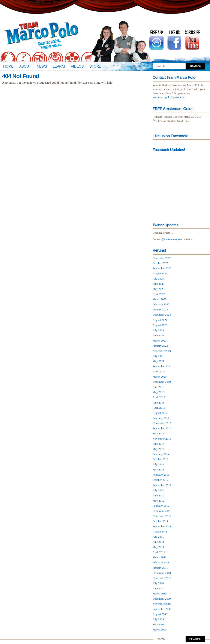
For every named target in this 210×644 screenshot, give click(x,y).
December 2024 (162, 315)
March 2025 (160, 299)
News (42, 66)
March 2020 (160, 377)
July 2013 (158, 464)
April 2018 (159, 408)
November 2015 (162, 439)
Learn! (59, 66)
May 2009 (158, 624)
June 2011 (158, 542)
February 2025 (161, 304)
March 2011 (160, 557)
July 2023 (158, 330)
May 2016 (158, 433)
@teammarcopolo (172, 239)
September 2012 (162, 485)
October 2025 (160, 263)
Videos (77, 66)
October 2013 (160, 459)
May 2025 (158, 289)
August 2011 (160, 531)
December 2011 (162, 511)
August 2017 (160, 413)
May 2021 (158, 361)
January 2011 (160, 568)
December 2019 (162, 382)
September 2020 (162, 366)
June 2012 (158, 495)
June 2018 (158, 403)
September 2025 (162, 268)
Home (8, 66)
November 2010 (162, 578)
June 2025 (158, 284)
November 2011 (162, 516)
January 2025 (160, 309)
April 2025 (159, 294)
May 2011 (158, 547)
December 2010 (162, 573)
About (25, 66)
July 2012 (158, 490)
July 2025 (158, 279)
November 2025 (162, 258)
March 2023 (160, 341)
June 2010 (158, 588)
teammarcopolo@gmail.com (169, 97)
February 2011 (161, 562)
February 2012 (161, 506)
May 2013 (158, 469)
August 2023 (160, 325)
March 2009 (160, 630)
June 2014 (158, 444)
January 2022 (160, 346)
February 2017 (161, 418)
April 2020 (159, 371)
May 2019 (158, 392)
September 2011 (162, 526)
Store (95, 66)
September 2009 (162, 609)
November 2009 (162, 604)
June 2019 (158, 387)
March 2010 (160, 593)
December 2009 (162, 599)
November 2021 (162, 351)
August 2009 (160, 614)
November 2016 (162, 423)
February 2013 (161, 475)
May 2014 (158, 449)
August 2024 (160, 320)
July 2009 (158, 619)
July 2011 (158, 537)
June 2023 (158, 335)
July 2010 (158, 583)
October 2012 (160, 480)
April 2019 (159, 397)
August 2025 (160, 273)
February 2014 (161, 454)
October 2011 (160, 521)
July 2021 (158, 356)
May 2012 (158, 501)
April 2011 (159, 552)
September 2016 (162, 428)
